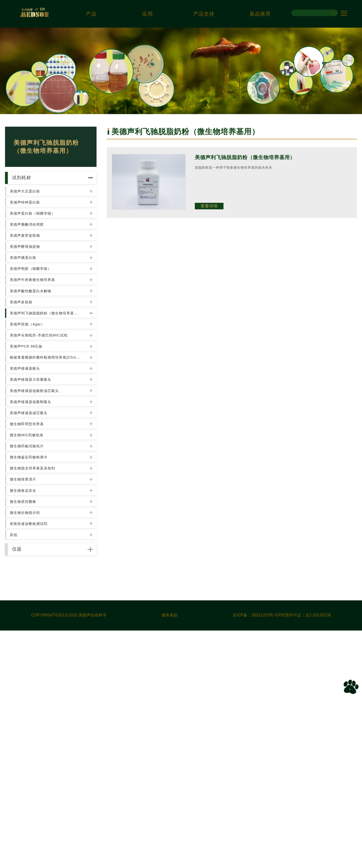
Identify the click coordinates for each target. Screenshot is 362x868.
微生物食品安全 (27, 687)
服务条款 (170, 853)
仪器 (25, 781)
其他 (18, 758)
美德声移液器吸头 (29, 491)
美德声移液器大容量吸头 (35, 508)
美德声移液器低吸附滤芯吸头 (38, 526)
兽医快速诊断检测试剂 (33, 740)
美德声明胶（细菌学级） (35, 330)
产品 (91, 14)
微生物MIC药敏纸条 (31, 598)
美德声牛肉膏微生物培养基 (36, 348)
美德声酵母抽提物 (29, 294)
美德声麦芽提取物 (29, 276)
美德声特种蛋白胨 (29, 223)
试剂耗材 (31, 183)
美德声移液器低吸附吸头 (35, 544)
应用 (148, 14)
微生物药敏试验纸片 (31, 615)
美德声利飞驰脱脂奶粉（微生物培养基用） (46, 401)
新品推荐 (260, 14)
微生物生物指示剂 (29, 722)
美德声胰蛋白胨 (27, 312)
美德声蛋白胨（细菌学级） (36, 241)
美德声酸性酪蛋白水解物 (35, 366)
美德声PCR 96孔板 (30, 455)
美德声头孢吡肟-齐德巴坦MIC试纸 (43, 437)
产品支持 (204, 14)
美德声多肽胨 (25, 383)
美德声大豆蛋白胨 (29, 205)
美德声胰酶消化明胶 (31, 259)
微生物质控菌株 (27, 705)
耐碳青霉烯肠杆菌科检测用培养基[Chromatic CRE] (46, 473)
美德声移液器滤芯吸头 (33, 562)
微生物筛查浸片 (27, 669)
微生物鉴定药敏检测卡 (33, 633)
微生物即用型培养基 (31, 580)
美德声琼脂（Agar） (31, 419)
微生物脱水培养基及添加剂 (36, 651)
